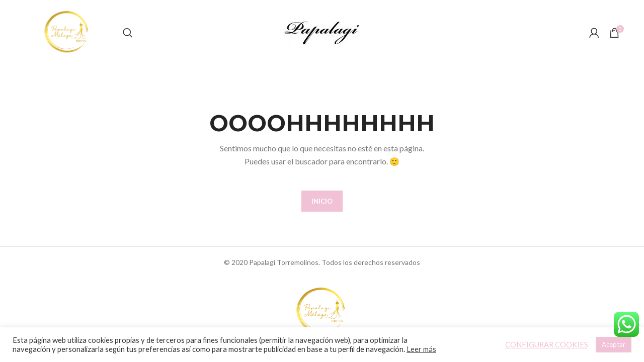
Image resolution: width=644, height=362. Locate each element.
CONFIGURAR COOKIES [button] (547, 345)
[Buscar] (128, 33)
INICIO (322, 201)
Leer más (421, 349)
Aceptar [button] (614, 344)
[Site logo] (67, 32)
